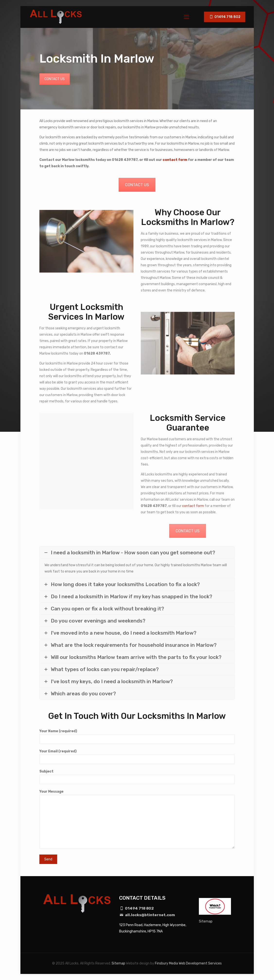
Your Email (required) (137, 757)
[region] (63, 945)
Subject (137, 777)
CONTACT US (55, 79)
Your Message (137, 819)
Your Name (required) (137, 736)
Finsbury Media (166, 963)
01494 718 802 (225, 17)
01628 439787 (125, 160)
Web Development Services (200, 963)
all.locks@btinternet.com (147, 915)
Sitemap (206, 921)
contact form (175, 160)
